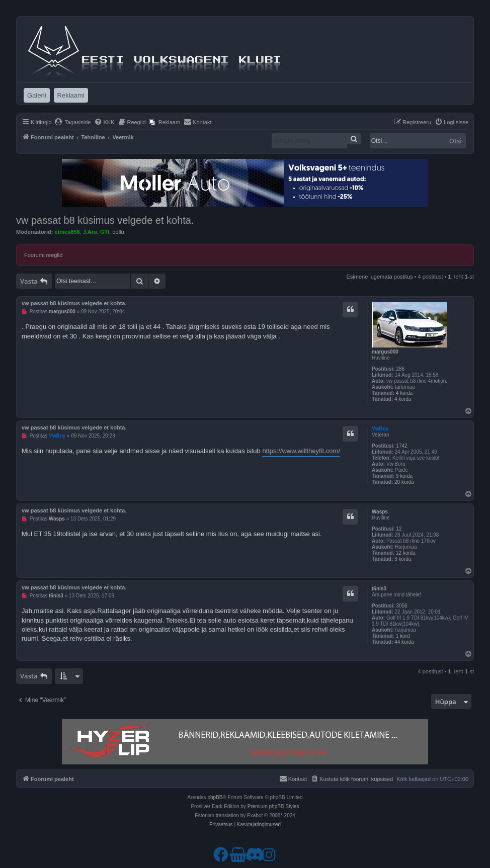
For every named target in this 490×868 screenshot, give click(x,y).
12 (399, 529)
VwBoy (380, 429)
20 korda (404, 482)
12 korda (406, 553)
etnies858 (67, 232)
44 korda (404, 642)
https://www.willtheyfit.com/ (301, 451)
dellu (118, 232)
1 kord (403, 636)
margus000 (385, 352)
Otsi (456, 141)
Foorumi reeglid (43, 255)
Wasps (380, 512)
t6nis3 (379, 589)
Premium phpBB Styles (273, 806)
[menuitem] (73, 122)
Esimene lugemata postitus (379, 277)
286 (400, 369)
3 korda (403, 559)
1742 (401, 446)
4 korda (404, 393)
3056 (401, 606)
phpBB (215, 797)
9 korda (404, 476)
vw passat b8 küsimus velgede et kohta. (105, 220)
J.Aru (90, 232)
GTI (105, 232)
